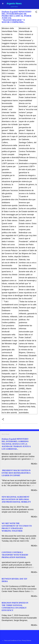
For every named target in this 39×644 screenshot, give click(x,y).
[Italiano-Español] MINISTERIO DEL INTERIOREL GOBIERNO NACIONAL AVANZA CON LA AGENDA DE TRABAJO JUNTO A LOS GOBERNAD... (16, 444)
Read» (34, 464)
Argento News (14, 3)
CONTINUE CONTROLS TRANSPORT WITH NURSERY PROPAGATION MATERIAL (15, 555)
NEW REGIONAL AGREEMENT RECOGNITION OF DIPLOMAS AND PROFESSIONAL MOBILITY (16, 499)
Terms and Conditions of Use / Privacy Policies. (18, 641)
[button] (36, 12)
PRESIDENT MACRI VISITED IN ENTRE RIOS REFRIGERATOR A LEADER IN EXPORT (16, 473)
